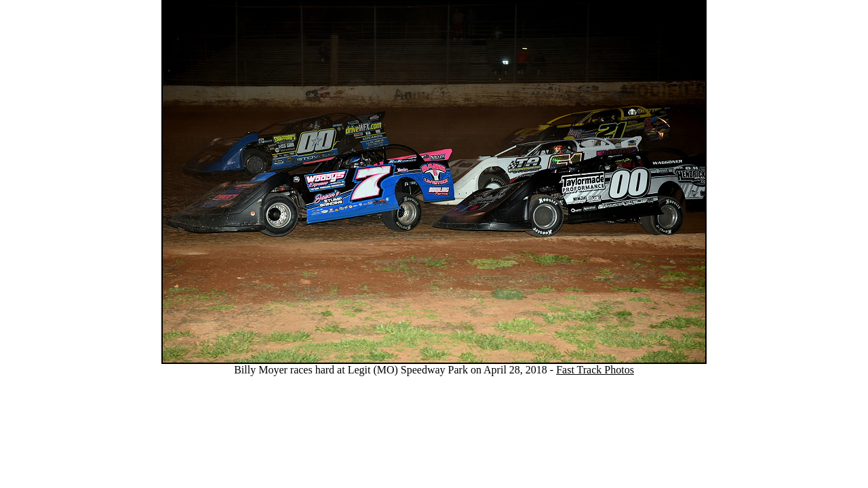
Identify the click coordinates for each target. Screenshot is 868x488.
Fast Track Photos (595, 370)
